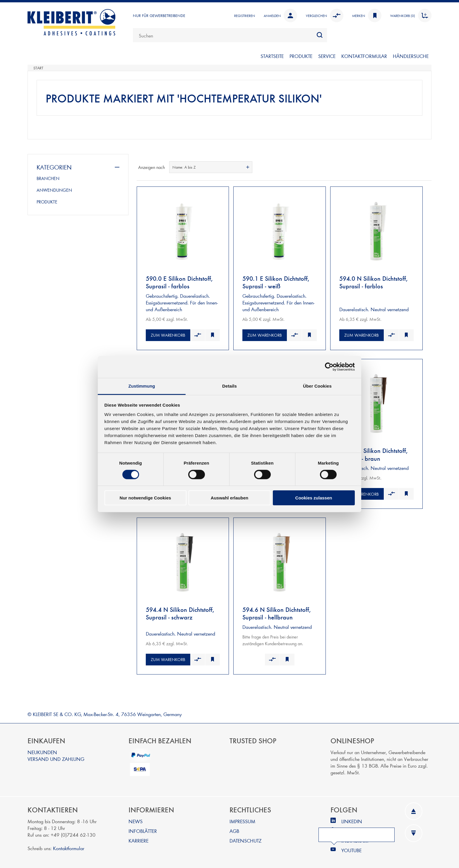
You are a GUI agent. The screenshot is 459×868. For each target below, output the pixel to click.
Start (38, 68)
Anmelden (280, 16)
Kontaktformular (69, 845)
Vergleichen (325, 16)
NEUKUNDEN (42, 749)
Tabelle (416, 167)
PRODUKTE (301, 56)
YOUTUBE (351, 847)
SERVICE (327, 56)
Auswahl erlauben (229, 498)
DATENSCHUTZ (245, 837)
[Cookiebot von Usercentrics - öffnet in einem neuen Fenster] (329, 367)
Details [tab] (229, 386)
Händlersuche (411, 56)
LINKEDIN (352, 818)
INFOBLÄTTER (143, 828)
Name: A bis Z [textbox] (184, 167)
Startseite (272, 56)
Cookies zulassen (314, 498)
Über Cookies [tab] (317, 386)
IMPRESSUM (242, 818)
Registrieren (245, 16)
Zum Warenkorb (168, 334)
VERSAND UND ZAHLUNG (56, 756)
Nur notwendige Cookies (145, 498)
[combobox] (230, 35)
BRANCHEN (48, 178)
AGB (234, 828)
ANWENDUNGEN (54, 190)
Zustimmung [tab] (142, 386)
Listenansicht (427, 167)
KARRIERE (138, 837)
